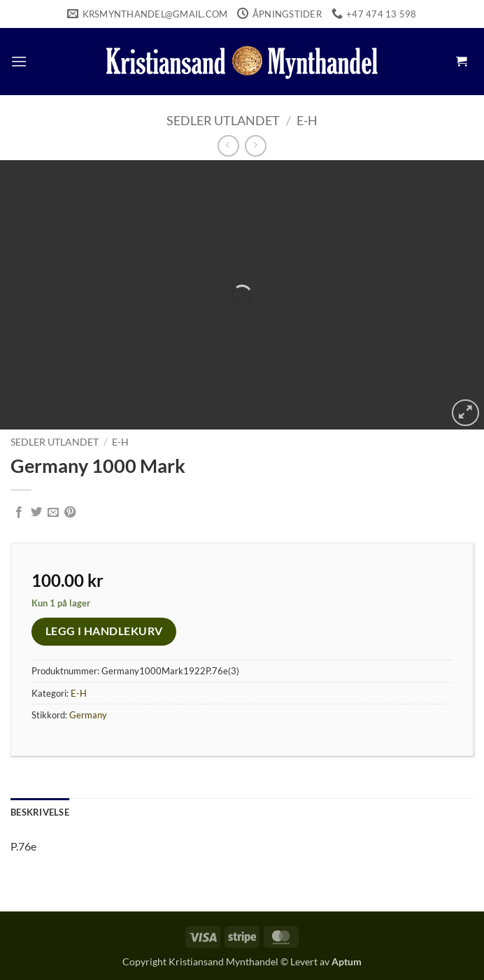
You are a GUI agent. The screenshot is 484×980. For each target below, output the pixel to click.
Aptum (347, 961)
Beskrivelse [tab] (40, 812)
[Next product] (228, 146)
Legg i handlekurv (104, 631)
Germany (88, 715)
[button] (19, 61)
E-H (307, 120)
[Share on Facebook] (19, 513)
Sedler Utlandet (223, 120)
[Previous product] (256, 146)
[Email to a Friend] (53, 513)
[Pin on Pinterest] (70, 513)
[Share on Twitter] (36, 513)
